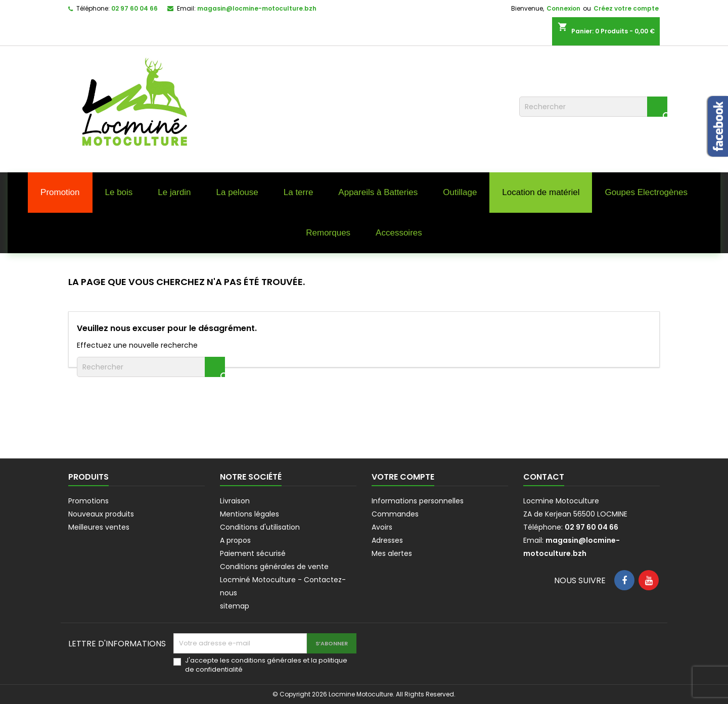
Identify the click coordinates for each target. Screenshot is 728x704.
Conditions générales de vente (274, 567)
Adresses (387, 540)
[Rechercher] (593, 107)
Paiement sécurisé (253, 553)
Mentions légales (249, 514)
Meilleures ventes (99, 527)
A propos (235, 540)
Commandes (395, 514)
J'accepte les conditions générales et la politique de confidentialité (266, 665)
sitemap (235, 606)
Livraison (235, 501)
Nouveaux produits (101, 514)
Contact (544, 477)
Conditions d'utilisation (260, 527)
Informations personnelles (418, 501)
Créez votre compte (626, 8)
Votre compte (403, 477)
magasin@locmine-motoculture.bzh (257, 8)
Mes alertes (392, 553)
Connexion (563, 8)
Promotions (88, 501)
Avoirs (382, 527)
